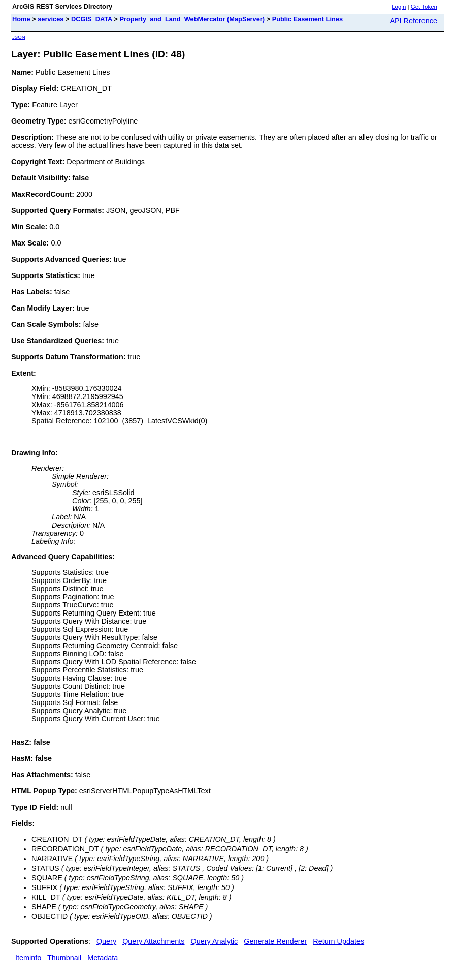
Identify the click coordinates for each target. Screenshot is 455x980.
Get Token (424, 7)
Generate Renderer (275, 941)
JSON (19, 37)
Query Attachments (153, 941)
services (51, 19)
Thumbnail (64, 958)
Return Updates (338, 941)
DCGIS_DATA (92, 19)
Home (21, 19)
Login (399, 7)
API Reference (413, 21)
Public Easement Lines (307, 19)
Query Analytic (215, 941)
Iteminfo (28, 958)
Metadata (103, 958)
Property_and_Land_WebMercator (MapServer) (192, 19)
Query (106, 941)
